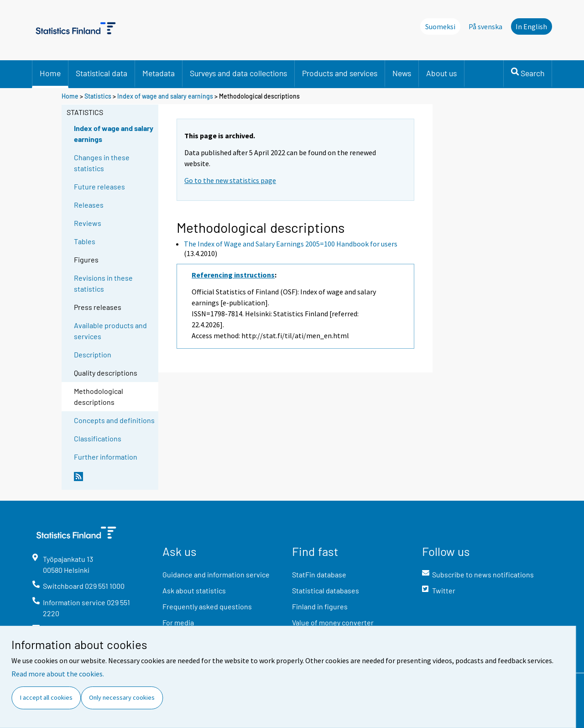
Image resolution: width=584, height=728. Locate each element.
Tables (85, 241)
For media (178, 622)
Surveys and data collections (238, 73)
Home (50, 73)
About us (441, 73)
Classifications (98, 438)
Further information (106, 457)
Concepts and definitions (114, 420)
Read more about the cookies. (58, 674)
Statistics (98, 96)
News (402, 73)
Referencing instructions (233, 275)
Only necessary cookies (122, 697)
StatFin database (319, 574)
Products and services (340, 73)
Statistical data (102, 73)
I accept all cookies (46, 697)
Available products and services (110, 331)
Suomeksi (440, 26)
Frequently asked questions (207, 606)
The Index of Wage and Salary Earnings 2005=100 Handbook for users (291, 244)
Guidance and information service (216, 574)
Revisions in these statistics (103, 283)
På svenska (485, 26)
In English (531, 26)
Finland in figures (320, 606)
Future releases (99, 186)
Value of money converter (333, 622)
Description (93, 354)
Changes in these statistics (102, 163)
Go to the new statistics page (230, 180)
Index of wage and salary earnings (165, 96)
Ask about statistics (194, 590)
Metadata (159, 73)
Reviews (88, 223)
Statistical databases (326, 590)
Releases (89, 205)
